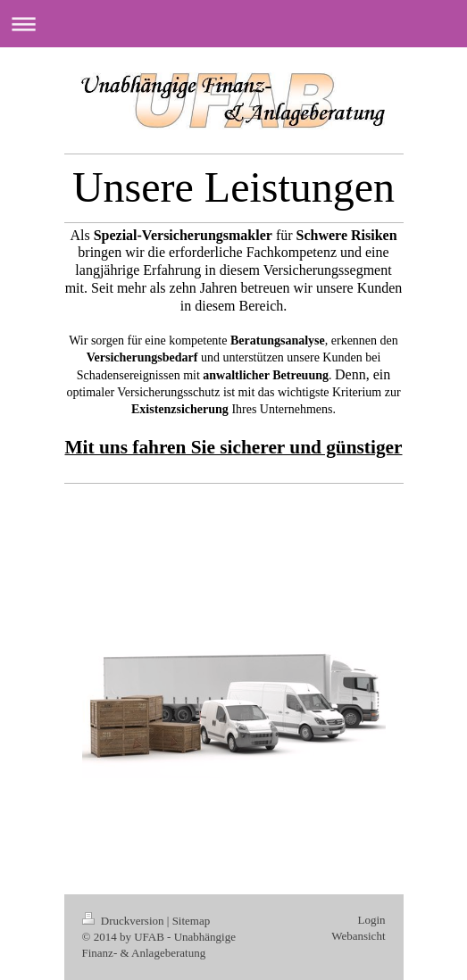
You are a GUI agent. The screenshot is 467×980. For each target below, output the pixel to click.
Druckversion (125, 921)
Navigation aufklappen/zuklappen (233, 24)
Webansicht (358, 936)
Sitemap (192, 921)
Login (371, 920)
